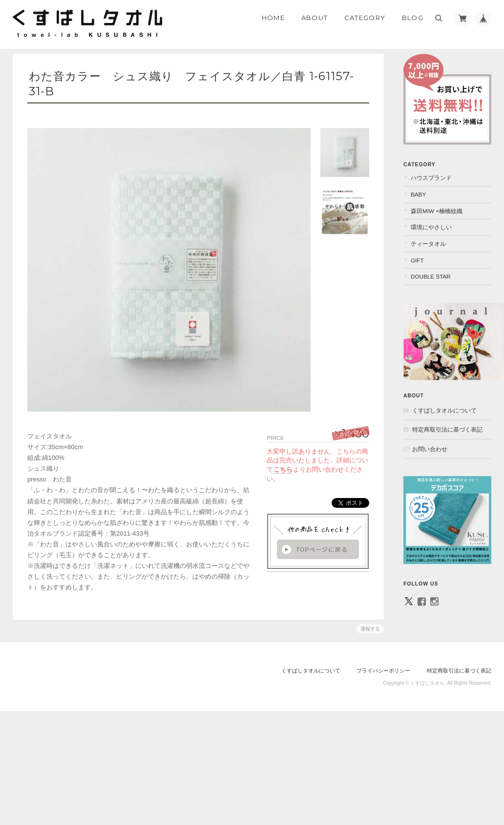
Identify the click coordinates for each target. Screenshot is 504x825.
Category (365, 18)
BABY (418, 194)
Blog (413, 18)
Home (273, 18)
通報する (370, 629)
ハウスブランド (431, 178)
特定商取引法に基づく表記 (447, 429)
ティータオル (428, 244)
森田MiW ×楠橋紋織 (437, 211)
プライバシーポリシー (383, 671)
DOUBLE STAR (431, 276)
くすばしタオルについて (444, 410)
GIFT (417, 260)
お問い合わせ (430, 449)
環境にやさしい (431, 227)
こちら (283, 469)
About (315, 18)
